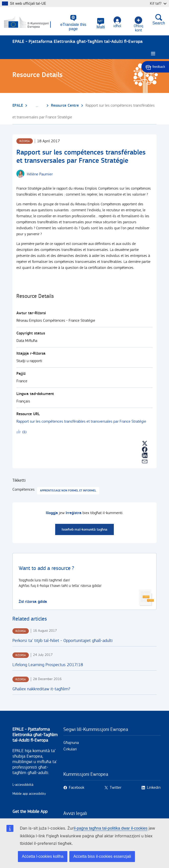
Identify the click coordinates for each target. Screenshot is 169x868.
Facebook (77, 786)
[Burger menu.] (153, 52)
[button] (101, 24)
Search (159, 20)
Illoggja (52, 511)
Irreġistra (74, 511)
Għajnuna (71, 741)
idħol (117, 23)
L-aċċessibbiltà (23, 783)
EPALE (18, 104)
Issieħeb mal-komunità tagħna (84, 528)
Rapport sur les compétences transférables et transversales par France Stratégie (81, 420)
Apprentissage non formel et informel (68, 489)
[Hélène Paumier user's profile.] (40, 173)
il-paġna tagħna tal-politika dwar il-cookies (111, 828)
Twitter (116, 786)
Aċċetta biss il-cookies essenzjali (102, 856)
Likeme (19, 431)
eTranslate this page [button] (73, 25)
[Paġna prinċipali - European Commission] (28, 22)
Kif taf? (158, 3)
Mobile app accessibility (29, 792)
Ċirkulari (70, 748)
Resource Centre (65, 104)
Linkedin (154, 786)
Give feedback (155, 67)
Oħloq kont (138, 23)
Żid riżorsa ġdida (33, 600)
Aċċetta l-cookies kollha (43, 856)
